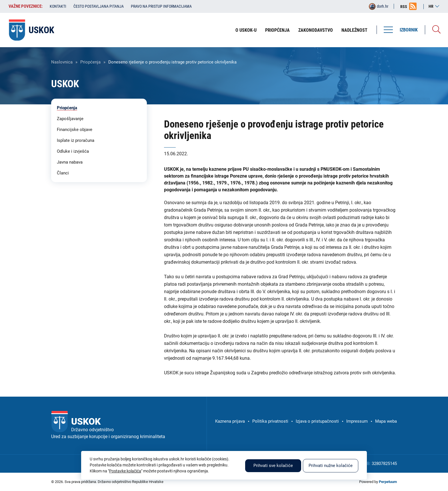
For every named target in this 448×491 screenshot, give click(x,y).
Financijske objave (75, 130)
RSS (404, 7)
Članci (63, 173)
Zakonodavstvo (316, 30)
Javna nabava (70, 162)
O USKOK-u (246, 30)
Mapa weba (386, 421)
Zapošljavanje (70, 119)
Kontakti (58, 6)
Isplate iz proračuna (76, 140)
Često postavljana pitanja (99, 6)
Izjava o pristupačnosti (317, 421)
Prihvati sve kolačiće (273, 466)
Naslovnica (62, 62)
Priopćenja (277, 30)
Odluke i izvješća (73, 151)
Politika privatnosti (270, 421)
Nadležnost (354, 30)
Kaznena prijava (230, 421)
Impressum (357, 421)
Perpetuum (388, 482)
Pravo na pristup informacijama (161, 6)
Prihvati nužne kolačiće (331, 466)
